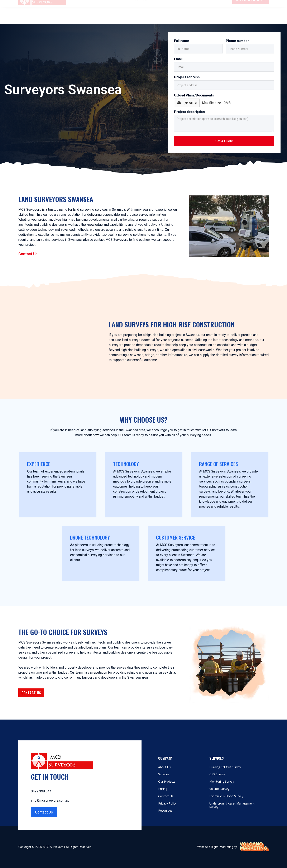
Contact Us (28, 254)
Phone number (237, 41)
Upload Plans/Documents (194, 95)
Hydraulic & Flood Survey (226, 796)
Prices (180, 16)
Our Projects (167, 782)
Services (164, 774)
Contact (197, 16)
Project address (187, 77)
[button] (142, 16)
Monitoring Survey (222, 782)
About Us (162, 16)
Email (178, 59)
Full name (182, 41)
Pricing (163, 789)
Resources (165, 811)
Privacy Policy (167, 804)
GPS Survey (217, 774)
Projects (216, 16)
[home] (42, 16)
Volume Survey (219, 789)
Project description (189, 112)
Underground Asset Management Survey (232, 805)
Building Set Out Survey (225, 767)
